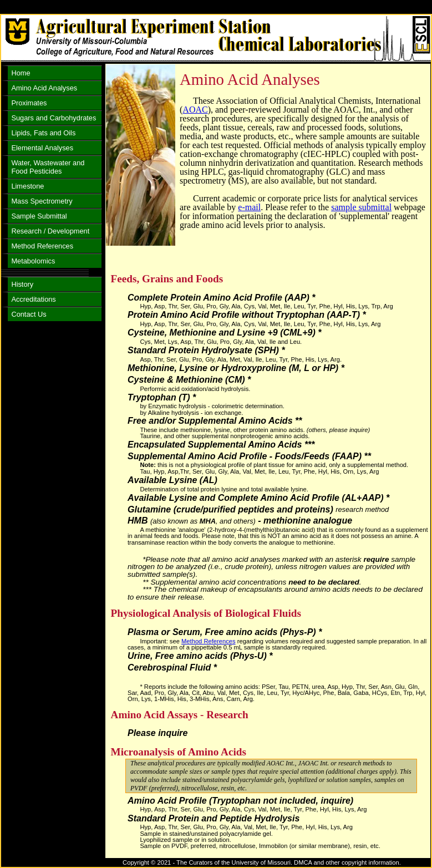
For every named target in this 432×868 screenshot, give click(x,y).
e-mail (249, 207)
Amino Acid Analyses (44, 88)
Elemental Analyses (42, 148)
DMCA (303, 862)
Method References (209, 641)
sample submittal (361, 207)
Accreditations (33, 299)
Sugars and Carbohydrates (54, 118)
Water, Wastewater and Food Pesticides (48, 167)
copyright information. (371, 862)
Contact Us (29, 314)
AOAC (195, 110)
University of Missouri (261, 862)
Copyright (136, 862)
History (22, 284)
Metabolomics (33, 261)
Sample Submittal (39, 216)
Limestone (27, 186)
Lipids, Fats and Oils (43, 133)
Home (21, 73)
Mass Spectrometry (42, 201)
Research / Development (50, 231)
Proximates (29, 103)
